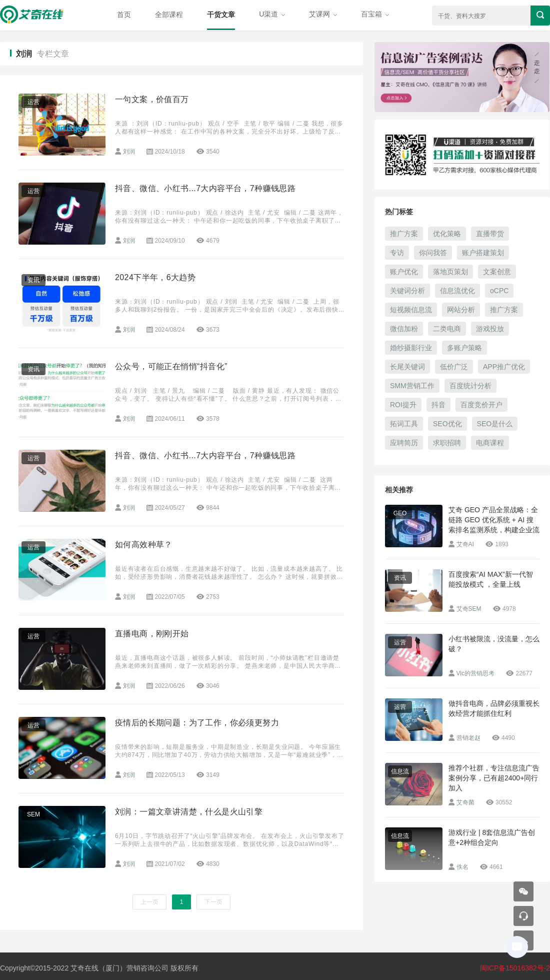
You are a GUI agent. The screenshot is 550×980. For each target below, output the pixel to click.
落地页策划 (450, 272)
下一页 (213, 902)
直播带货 (490, 234)
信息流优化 (457, 291)
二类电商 (447, 329)
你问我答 (433, 253)
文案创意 (497, 272)
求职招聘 (447, 443)
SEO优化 (447, 424)
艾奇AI (465, 544)
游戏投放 (490, 329)
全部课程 (169, 15)
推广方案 (404, 234)
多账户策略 (464, 348)
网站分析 (461, 310)
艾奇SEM (469, 609)
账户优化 (404, 272)
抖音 (438, 405)
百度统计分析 (470, 386)
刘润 (129, 152)
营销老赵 (468, 738)
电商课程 (490, 443)
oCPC (499, 291)
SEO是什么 (495, 424)
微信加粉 (404, 329)
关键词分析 (407, 291)
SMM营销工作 (412, 386)
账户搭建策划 (483, 253)
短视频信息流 (411, 310)
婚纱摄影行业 (411, 348)
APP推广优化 (504, 367)
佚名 (462, 867)
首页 (124, 15)
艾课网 (323, 14)
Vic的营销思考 (475, 673)
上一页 (149, 902)
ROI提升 (403, 405)
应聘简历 (404, 443)
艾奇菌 (465, 802)
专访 (397, 253)
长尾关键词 (407, 367)
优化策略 (447, 234)
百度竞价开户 (481, 405)
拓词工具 (404, 424)
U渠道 (272, 14)
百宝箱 (375, 14)
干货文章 (221, 15)
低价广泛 (454, 367)
